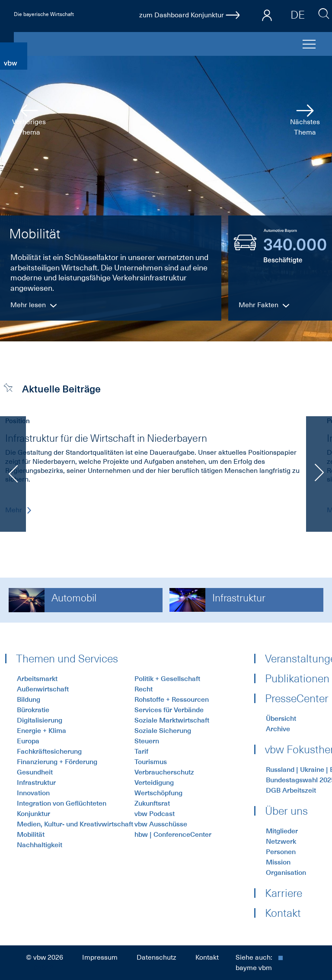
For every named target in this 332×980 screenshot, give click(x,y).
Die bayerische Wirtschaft (44, 14)
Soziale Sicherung (163, 731)
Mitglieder (282, 831)
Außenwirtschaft (43, 689)
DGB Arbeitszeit (291, 790)
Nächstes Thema (305, 120)
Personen (281, 852)
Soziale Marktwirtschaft (172, 720)
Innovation (33, 793)
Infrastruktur (36, 782)
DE (298, 15)
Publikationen (296, 678)
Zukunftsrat (152, 803)
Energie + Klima (41, 731)
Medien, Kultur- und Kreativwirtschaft (72, 824)
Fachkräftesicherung (49, 751)
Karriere (284, 893)
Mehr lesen (34, 305)
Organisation (286, 872)
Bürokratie (33, 710)
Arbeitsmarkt (37, 679)
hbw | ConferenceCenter (173, 834)
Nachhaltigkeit (40, 845)
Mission (278, 862)
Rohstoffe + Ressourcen (172, 699)
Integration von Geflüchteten (62, 803)
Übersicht (281, 718)
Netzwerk (281, 841)
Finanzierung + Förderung (57, 762)
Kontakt (283, 913)
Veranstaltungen (296, 659)
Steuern (147, 741)
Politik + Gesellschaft (167, 679)
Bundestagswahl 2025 (296, 780)
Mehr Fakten (264, 305)
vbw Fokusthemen (296, 749)
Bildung (29, 699)
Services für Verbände (169, 710)
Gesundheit (35, 772)
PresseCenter (296, 698)
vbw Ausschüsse (161, 824)
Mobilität (31, 834)
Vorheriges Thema (29, 120)
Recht (144, 689)
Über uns (286, 811)
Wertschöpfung (158, 793)
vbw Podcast (155, 814)
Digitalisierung (40, 720)
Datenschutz (156, 958)
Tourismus (151, 762)
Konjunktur (34, 814)
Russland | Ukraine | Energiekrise (296, 770)
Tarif (141, 751)
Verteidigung (154, 782)
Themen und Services (67, 659)
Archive (278, 729)
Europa (28, 741)
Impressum (100, 958)
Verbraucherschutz (164, 772)
